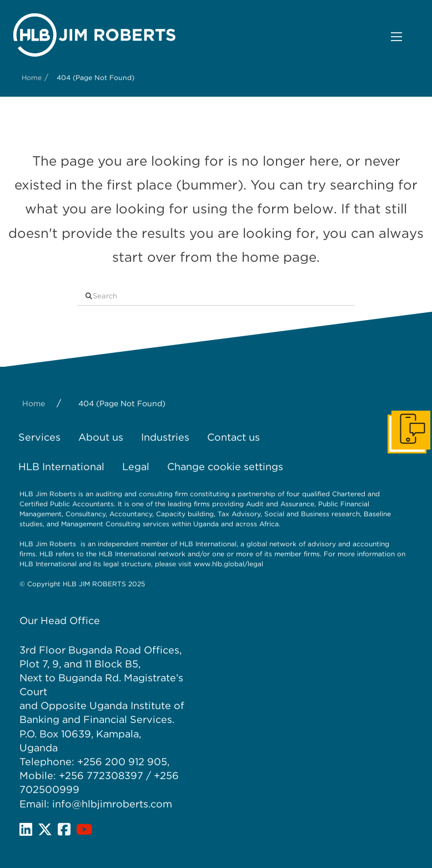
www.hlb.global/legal (228, 564)
